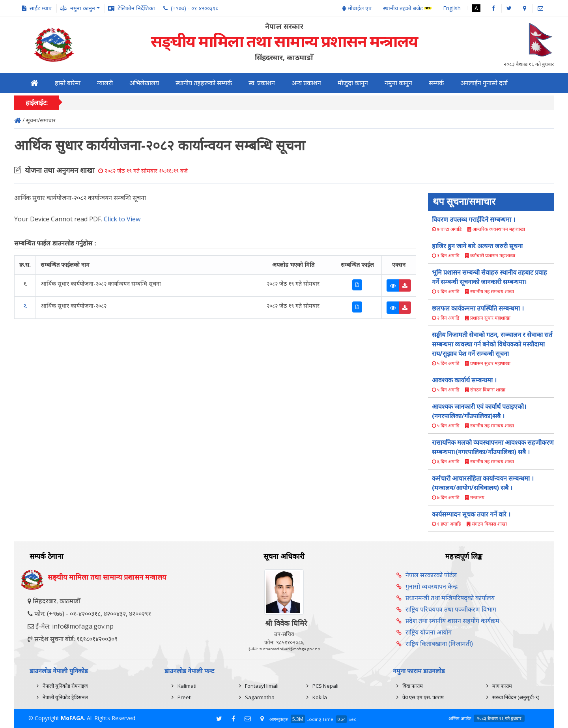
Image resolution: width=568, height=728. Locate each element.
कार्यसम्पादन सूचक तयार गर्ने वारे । (471, 514)
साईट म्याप (41, 8)
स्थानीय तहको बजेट (407, 8)
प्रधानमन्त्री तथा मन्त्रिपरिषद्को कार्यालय (450, 598)
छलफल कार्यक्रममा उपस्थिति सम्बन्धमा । (478, 308)
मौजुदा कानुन (353, 83)
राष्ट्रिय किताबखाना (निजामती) (439, 644)
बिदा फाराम (413, 686)
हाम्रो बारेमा (68, 83)
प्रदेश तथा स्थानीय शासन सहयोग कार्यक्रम (452, 621)
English (452, 8)
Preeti (185, 697)
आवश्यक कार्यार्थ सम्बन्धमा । (464, 380)
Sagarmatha (260, 697)
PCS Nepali (325, 686)
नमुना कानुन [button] (83, 8)
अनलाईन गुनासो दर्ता (484, 83)
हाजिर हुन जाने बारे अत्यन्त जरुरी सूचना (477, 246)
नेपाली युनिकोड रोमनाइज (65, 686)
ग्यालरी (105, 83)
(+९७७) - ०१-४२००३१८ (194, 8)
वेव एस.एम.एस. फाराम (423, 697)
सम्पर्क (436, 83)
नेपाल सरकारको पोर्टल (431, 575)
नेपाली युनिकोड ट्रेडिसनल (65, 697)
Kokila (320, 697)
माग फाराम (502, 686)
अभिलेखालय (144, 83)
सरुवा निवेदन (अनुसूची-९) (516, 697)
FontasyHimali (262, 686)
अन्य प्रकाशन (306, 83)
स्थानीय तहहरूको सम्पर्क (204, 83)
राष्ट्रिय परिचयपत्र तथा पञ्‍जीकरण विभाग (451, 609)
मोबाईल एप (357, 8)
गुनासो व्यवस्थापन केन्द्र (432, 586)
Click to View (122, 219)
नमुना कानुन (398, 83)
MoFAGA (72, 718)
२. (25, 306)
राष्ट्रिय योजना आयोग (429, 632)
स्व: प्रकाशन (262, 83)
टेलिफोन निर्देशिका (136, 8)
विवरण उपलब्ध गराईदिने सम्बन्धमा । (474, 219)
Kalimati (187, 686)
